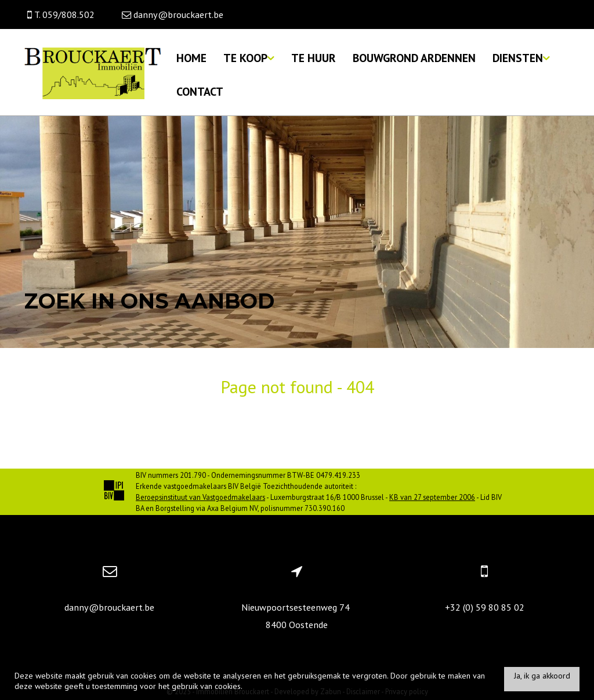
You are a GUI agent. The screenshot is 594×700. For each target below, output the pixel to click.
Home (191, 58)
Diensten (521, 58)
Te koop (249, 58)
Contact (200, 91)
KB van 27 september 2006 (432, 497)
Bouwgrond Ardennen (414, 58)
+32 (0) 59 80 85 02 (485, 607)
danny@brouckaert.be (109, 607)
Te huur (314, 58)
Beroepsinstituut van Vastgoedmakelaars (200, 497)
